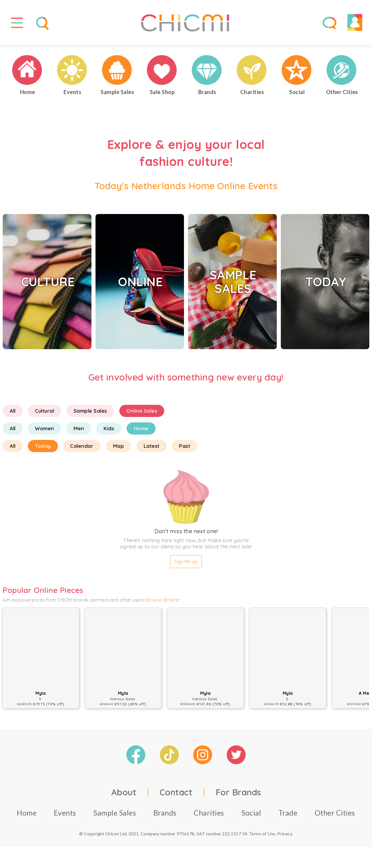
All (13, 413)
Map (118, 448)
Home (141, 431)
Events (65, 815)
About (124, 794)
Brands (165, 815)
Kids (109, 431)
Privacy (285, 836)
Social (251, 815)
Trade (288, 815)
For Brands (238, 794)
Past (185, 448)
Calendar (82, 448)
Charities (209, 815)
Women (45, 431)
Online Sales (142, 413)
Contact (176, 794)
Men (79, 431)
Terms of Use (262, 836)
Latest (152, 448)
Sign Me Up (186, 564)
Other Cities (335, 815)
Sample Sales (90, 413)
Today (43, 448)
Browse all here (162, 602)
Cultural (45, 413)
